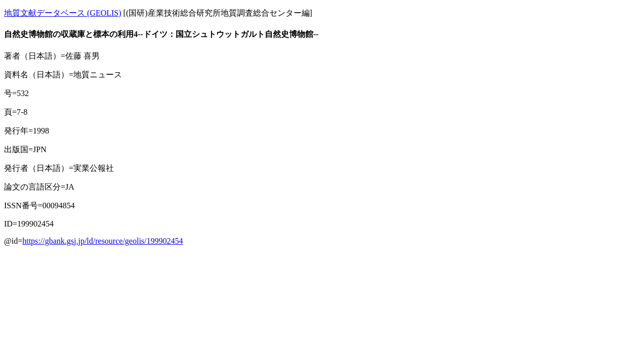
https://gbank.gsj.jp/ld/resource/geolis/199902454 (102, 241)
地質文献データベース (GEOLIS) (63, 13)
